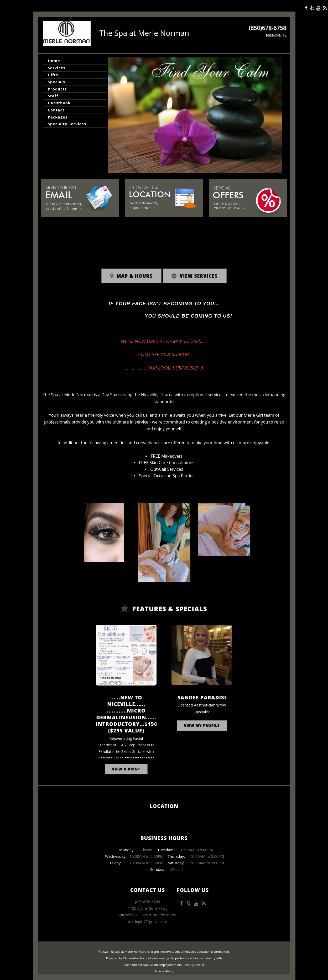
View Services (199, 276)
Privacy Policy (164, 971)
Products (57, 89)
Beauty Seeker (194, 965)
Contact (56, 110)
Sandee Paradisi (202, 697)
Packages (58, 117)
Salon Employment (163, 965)
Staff (53, 96)
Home (54, 61)
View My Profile (202, 725)
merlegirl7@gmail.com (148, 921)
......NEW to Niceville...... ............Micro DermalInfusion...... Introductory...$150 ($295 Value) (127, 714)
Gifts (53, 75)
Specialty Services (67, 124)
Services (57, 68)
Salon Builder (133, 965)
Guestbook (59, 103)
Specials (56, 82)
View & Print (126, 769)
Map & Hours (135, 276)
